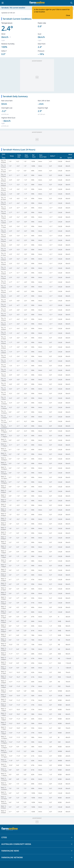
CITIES (37, 837)
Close (68, 15)
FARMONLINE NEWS (37, 851)
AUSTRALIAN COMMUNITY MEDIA (37, 844)
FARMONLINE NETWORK (37, 857)
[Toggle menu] (3, 3)
